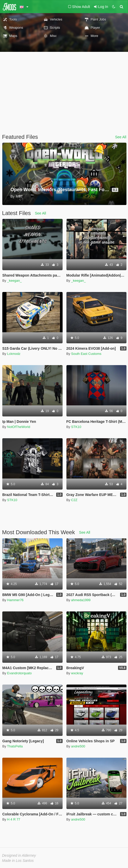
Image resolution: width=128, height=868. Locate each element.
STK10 (76, 427)
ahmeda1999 (81, 600)
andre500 (78, 746)
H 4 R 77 (14, 819)
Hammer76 (15, 600)
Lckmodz (14, 354)
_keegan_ (14, 281)
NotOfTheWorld (19, 427)
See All (121, 137)
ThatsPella (15, 746)
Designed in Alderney (19, 855)
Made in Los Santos (18, 861)
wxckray (77, 673)
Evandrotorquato (19, 673)
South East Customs (86, 354)
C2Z (74, 500)
